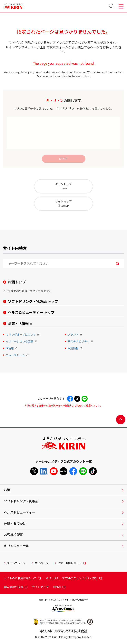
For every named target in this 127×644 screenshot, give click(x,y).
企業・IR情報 (21, 324)
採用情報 (75, 349)
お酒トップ (17, 282)
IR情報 (12, 349)
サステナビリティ (81, 342)
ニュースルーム (18, 356)
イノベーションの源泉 (22, 342)
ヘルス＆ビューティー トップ (31, 313)
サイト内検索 (15, 248)
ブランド (75, 335)
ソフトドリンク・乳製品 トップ (33, 302)
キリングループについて (23, 335)
